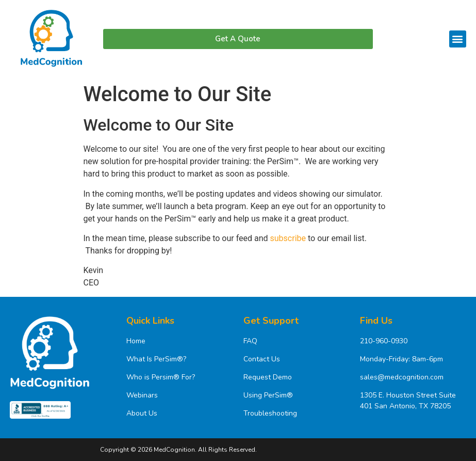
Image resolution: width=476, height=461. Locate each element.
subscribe (288, 238)
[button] (458, 39)
